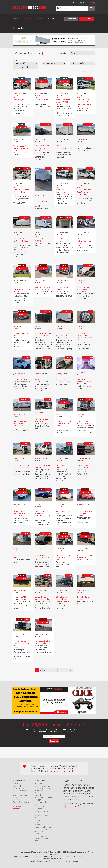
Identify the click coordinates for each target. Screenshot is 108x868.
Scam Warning (19, 807)
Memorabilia (40, 825)
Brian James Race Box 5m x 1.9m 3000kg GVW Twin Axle (64, 336)
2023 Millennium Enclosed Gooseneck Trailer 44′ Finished (63, 599)
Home (16, 19)
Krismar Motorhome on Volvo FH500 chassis (64, 102)
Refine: (16, 60)
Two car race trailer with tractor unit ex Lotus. (21, 148)
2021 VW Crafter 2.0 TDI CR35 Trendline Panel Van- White (22, 514)
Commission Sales (21, 795)
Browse (16, 784)
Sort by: (63, 53)
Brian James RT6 (20, 597)
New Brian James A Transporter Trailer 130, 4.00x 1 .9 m (21, 336)
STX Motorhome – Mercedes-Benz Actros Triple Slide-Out (22, 289)
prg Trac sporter (62, 380)
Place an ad (87, 19)
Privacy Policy (19, 797)
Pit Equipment (40, 795)
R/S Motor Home (41, 380)
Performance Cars (42, 818)
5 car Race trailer (84, 146)
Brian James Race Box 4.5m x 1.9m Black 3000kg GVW (43, 336)
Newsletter (19, 28)
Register (90, 3)
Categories (28, 19)
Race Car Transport (42, 788)
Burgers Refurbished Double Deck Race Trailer (64, 423)
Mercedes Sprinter (20, 380)
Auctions (38, 809)
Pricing (40, 19)
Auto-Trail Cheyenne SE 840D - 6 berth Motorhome (21, 192)
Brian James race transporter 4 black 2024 (42, 558)
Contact (50, 19)
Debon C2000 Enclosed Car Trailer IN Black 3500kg (22, 241)
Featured (17, 786)
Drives (37, 793)
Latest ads (71, 19)
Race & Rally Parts (42, 786)
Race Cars (39, 784)
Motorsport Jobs (41, 816)
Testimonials (19, 800)
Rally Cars (39, 791)
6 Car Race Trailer (41, 100)
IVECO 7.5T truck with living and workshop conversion (85, 241)
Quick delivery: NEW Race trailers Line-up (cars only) (85, 514)
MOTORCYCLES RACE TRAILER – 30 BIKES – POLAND (43, 148)
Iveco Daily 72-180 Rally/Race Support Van (63, 558)
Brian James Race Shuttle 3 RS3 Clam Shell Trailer (84, 290)
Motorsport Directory (43, 827)
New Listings (19, 788)
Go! (91, 8)
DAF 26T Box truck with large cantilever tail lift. (22, 467)
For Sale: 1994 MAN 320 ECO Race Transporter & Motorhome (22, 423)
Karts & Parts (40, 807)
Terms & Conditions (21, 802)
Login (82, 3)
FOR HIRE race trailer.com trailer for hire (64, 148)
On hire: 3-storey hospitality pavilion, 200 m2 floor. (21, 643)
